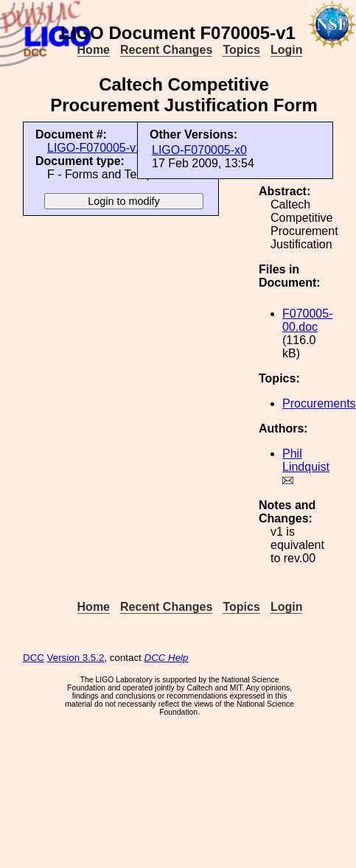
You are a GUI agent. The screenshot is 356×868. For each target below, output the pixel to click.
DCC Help (167, 658)
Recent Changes (166, 50)
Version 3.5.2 (76, 658)
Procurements (319, 403)
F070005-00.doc (308, 320)
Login (287, 50)
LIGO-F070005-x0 (199, 150)
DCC (34, 658)
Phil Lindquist (306, 460)
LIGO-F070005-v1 (95, 148)
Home (94, 50)
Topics (241, 50)
